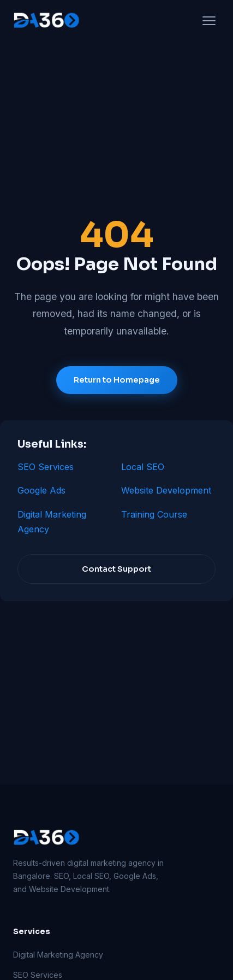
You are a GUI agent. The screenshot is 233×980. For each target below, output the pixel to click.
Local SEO (143, 467)
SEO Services (46, 467)
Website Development (166, 490)
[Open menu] (209, 21)
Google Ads (41, 490)
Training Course (154, 514)
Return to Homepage (117, 380)
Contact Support (117, 569)
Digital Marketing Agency (58, 955)
